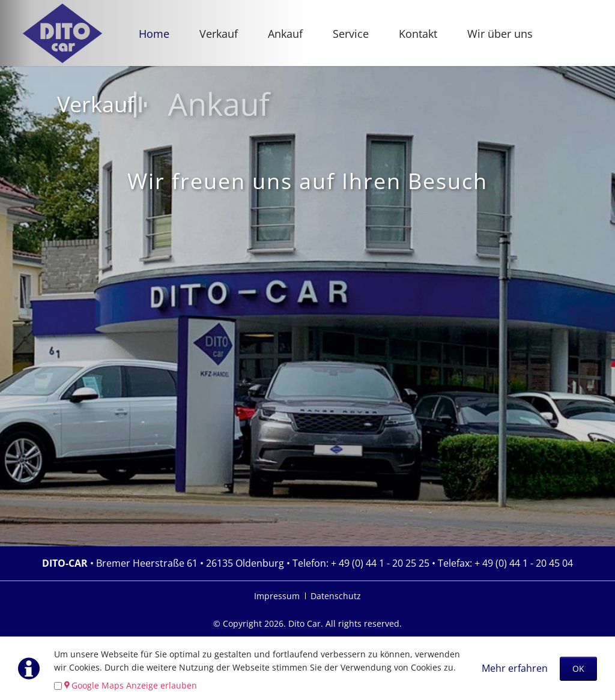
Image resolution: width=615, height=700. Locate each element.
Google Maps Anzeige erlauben (134, 685)
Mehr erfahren (515, 668)
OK (578, 668)
